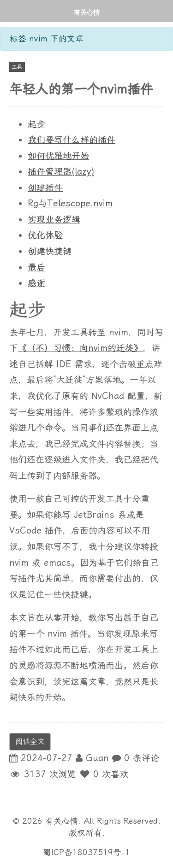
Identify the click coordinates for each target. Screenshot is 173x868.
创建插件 (45, 188)
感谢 (36, 283)
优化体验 (45, 235)
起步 (36, 124)
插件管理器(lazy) (61, 172)
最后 (36, 267)
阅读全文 (30, 742)
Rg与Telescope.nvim (70, 203)
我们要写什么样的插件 (72, 140)
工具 (17, 67)
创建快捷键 (50, 251)
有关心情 (87, 12)
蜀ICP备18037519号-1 (86, 852)
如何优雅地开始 (58, 156)
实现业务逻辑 (54, 220)
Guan (97, 758)
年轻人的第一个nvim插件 (81, 89)
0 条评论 (142, 758)
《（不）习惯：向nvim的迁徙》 (80, 348)
